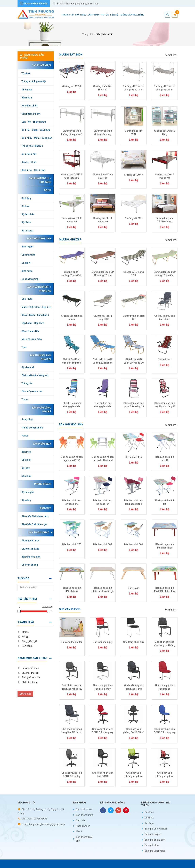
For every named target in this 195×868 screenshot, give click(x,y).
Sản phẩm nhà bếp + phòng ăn (38, 289)
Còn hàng (27, 646)
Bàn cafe (45, 508)
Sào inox (26, 476)
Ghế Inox (149, 818)
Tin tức (105, 15)
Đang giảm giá (29, 641)
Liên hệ (114, 15)
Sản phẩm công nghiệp (41, 410)
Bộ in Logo (27, 231)
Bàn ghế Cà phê (153, 834)
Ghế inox (26, 460)
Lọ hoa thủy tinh (30, 279)
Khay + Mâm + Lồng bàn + (35, 315)
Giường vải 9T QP (72, 86)
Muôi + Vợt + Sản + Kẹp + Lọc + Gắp (38, 307)
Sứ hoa (25, 206)
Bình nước (27, 271)
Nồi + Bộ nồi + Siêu (32, 339)
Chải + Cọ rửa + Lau (32, 392)
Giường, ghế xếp (30, 549)
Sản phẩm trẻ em (31, 114)
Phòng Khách (42, 484)
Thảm (25, 400)
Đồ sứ (47, 190)
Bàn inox (26, 452)
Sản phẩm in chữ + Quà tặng (39, 180)
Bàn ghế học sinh (31, 557)
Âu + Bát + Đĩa (29, 154)
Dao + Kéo (27, 299)
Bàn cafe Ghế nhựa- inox (35, 516)
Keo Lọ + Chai (29, 162)
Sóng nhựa (27, 419)
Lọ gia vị (26, 263)
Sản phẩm (93, 15)
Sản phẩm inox (41, 444)
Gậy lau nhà (28, 367)
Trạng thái (26, 622)
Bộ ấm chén (28, 214)
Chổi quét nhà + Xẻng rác (35, 375)
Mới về (25, 632)
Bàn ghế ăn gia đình (155, 840)
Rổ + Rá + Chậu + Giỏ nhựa (36, 130)
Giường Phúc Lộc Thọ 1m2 (103, 88)
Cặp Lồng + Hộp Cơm (33, 323)
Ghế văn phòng (30, 565)
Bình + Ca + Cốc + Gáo (33, 170)
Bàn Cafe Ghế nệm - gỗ (34, 524)
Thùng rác (27, 383)
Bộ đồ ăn (26, 222)
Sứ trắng (26, 198)
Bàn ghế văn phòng (155, 851)
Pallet (25, 436)
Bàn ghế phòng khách (156, 829)
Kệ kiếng (26, 500)
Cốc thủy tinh (28, 255)
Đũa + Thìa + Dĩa (30, 331)
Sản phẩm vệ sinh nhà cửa (39, 357)
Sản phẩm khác (105, 34)
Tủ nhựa (26, 73)
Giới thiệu (81, 15)
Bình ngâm (27, 247)
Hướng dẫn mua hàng (132, 15)
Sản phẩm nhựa (41, 65)
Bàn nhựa (27, 98)
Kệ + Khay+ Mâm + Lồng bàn (37, 138)
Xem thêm (171, 55)
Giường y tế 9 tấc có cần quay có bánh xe (134, 90)
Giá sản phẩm (27, 599)
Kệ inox (26, 468)
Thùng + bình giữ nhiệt (34, 81)
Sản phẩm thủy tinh (38, 239)
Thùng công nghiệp (32, 428)
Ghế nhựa (27, 90)
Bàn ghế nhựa (152, 845)
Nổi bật (26, 637)
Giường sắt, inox (30, 541)
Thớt (24, 347)
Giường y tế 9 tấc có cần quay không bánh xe (165, 90)
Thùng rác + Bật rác (32, 146)
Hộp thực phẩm (30, 106)
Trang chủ (67, 15)
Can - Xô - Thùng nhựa (34, 122)
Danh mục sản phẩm (32, 658)
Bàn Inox (149, 812)
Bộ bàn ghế (28, 492)
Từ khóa (23, 578)
